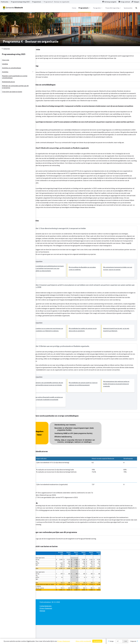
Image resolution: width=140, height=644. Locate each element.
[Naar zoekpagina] (136, 8)
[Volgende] (134, 641)
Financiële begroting (113, 8)
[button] (56, 282)
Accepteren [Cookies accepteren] (97, 641)
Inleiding (5, 64)
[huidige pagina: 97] (119, 641)
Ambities (5, 72)
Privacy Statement (64, 641)
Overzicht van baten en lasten (12, 92)
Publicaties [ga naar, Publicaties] (5, 2)
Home (74, 8)
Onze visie (6, 60)
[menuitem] (109, 2)
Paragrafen (98, 8)
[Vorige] (111, 641)
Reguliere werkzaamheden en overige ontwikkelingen (15, 77)
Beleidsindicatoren (8, 82)
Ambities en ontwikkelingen (12, 68)
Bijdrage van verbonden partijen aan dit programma (15, 87)
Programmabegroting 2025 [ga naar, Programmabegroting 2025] (20, 2)
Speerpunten (128, 8)
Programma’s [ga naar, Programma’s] (37, 2)
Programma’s (84, 8)
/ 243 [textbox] (125, 641)
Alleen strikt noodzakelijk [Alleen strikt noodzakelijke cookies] (83, 641)
